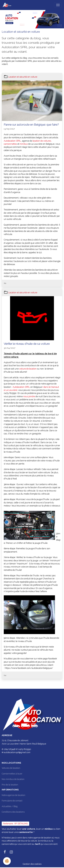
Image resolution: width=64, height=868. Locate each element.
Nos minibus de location (13, 779)
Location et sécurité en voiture (23, 77)
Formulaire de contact (12, 801)
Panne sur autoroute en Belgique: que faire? (31, 125)
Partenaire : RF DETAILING (15, 824)
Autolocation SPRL (12, 141)
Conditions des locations (13, 812)
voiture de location (28, 369)
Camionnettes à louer (12, 774)
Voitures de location (11, 768)
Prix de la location (10, 785)
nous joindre (29, 396)
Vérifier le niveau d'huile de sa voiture (27, 344)
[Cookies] (7, 861)
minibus (24, 144)
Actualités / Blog (10, 806)
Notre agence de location (13, 795)
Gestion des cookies (32, 864)
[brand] (8, 5)
